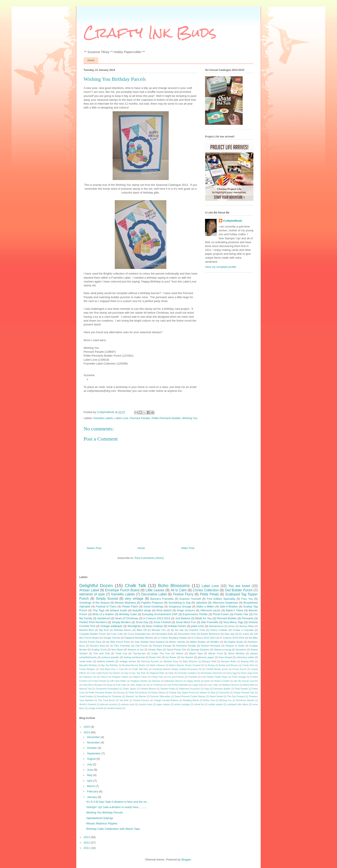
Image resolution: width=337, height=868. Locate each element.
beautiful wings (142, 610)
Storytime (241, 649)
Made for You (203, 618)
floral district (164, 610)
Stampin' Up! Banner (136, 696)
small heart (86, 661)
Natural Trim (85, 689)
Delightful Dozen (96, 585)
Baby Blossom (190, 661)
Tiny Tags (99, 610)
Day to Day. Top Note (135, 673)
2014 (87, 732)
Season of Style (207, 693)
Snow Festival (162, 622)
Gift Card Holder (118, 681)
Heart (207, 681)
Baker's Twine (235, 610)
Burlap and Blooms (228, 665)
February (93, 791)
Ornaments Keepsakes (107, 689)
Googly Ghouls (112, 638)
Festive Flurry (183, 594)
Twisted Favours (141, 700)
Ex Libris (244, 634)
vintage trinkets (96, 708)
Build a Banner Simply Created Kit (186, 665)
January (92, 797)
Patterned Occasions (189, 689)
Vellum (180, 653)
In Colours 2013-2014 (157, 618)
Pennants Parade (186, 646)
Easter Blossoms (210, 634)
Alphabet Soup (171, 661)
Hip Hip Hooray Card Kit (246, 681)
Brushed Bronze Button (134, 665)
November (94, 742)
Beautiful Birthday (88, 665)
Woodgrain (134, 626)
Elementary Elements (211, 673)
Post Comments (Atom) (149, 558)
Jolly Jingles (136, 685)
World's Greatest (88, 704)
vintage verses (128, 661)
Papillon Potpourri (152, 603)
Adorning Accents (150, 661)
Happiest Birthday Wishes (139, 638)
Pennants (247, 618)
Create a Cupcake (243, 630)
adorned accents (108, 704)
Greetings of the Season (94, 603)
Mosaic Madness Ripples (102, 823)
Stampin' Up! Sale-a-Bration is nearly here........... (116, 807)
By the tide (177, 630)
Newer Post (94, 548)
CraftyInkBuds (233, 221)
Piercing (120, 693)
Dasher (116, 673)
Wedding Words (191, 700)
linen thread (225, 657)
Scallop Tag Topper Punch (182, 693)
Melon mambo (177, 642)
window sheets (115, 708)
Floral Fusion (221, 614)
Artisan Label (89, 590)
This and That (102, 653)
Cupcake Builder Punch (93, 634)
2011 (87, 848)
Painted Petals (168, 689)
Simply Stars (155, 649)
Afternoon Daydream (225, 603)
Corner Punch (239, 669)
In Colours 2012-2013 (204, 638)
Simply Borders (121, 622)
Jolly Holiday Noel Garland (150, 642)
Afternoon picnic (210, 610)
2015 (87, 727)
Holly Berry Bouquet (93, 685)
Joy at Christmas (155, 685)
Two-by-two (139, 653)
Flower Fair (241, 614)
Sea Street (117, 649)
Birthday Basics (123, 630)
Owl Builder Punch (239, 590)
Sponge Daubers (200, 649)
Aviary (231, 626)
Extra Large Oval (249, 673)
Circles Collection (206, 590)
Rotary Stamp (158, 693)
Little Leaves (155, 590)
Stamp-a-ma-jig (222, 649)
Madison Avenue (231, 685)
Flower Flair (157, 677)
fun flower (171, 657)
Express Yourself (190, 599)
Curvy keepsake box (139, 634)
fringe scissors (186, 610)
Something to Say (179, 603)
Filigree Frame (140, 677)
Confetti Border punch (217, 669)
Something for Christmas (109, 696)
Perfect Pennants (211, 646)
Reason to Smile (235, 646)
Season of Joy (136, 649)
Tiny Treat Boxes (106, 700)
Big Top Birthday (110, 665)
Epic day (230, 634)
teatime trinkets (106, 661)
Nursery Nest (97, 646)
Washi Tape (196, 653)
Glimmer (156, 681)
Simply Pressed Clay (244, 693)
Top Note (124, 700)
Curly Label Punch (100, 673)
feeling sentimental (134, 657)
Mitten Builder (198, 642)
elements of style (92, 594)
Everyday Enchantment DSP (160, 614)
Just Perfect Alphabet (178, 685)
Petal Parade (241, 689)
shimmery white (245, 657)
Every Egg (231, 673)
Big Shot (104, 630)
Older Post (188, 548)
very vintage (134, 599)
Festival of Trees (106, 606)
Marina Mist (249, 685)
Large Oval (198, 685)
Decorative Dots (187, 634)
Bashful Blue (87, 630)
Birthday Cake (128, 614)
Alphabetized (216, 626)
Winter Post (209, 700)
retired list (199, 704)
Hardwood (103, 618)
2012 (87, 843)
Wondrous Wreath (245, 700)
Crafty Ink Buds (150, 32)
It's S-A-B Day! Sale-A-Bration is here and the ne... (118, 802)
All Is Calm (179, 590)
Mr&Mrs (215, 642)
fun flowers (187, 657)
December (94, 737)
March (91, 786)
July (90, 764)
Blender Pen (159, 630)
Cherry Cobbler (219, 630)
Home (91, 60)
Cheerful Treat (197, 630)
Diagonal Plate (157, 673)
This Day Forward (236, 696)
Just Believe (183, 618)
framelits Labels (103, 418)
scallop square (216, 704)
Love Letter (213, 685)
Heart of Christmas (126, 618)
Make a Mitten (205, 606)
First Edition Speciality (221, 599)
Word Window (236, 653)
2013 (87, 837)
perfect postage (182, 704)
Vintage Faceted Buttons (166, 700)
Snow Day (142, 622)
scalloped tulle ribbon (238, 704)
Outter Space (130, 689)
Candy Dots (248, 665)
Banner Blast (247, 626)
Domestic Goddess (187, 673)
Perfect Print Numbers (93, 622)
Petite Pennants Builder (166, 418)
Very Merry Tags (233, 622)
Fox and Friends (176, 677)
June (90, 770)
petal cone (198, 626)
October (92, 748)
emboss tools (128, 704)
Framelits (193, 677)
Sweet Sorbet (216, 696)
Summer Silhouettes (161, 696)
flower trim (155, 657)
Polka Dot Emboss (138, 693)
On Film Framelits (120, 646)
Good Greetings (154, 606)
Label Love (121, 418)
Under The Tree (161, 653)
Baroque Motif (209, 661)
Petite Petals (209, 594)
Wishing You (190, 418)
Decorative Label (154, 594)
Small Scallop (86, 696)
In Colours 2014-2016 (232, 638)
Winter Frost (215, 653)
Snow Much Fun (186, 622)
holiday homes (177, 626)
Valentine (201, 603)
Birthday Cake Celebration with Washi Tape (113, 829)
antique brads (118, 610)
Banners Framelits (162, 599)
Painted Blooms (148, 689)
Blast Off (142, 630)
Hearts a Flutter (222, 681)
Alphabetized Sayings (100, 818)
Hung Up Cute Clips (116, 685)
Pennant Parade (140, 418)
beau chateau (154, 626)
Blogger (186, 860)
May (90, 775)
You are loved (239, 586)
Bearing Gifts (248, 661)
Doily (171, 673)
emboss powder (110, 657)
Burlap (211, 665)
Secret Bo (224, 693)
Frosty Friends (99, 681)
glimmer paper (206, 657)
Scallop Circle (99, 649)
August (92, 759)
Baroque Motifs (229, 661)
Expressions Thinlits (195, 614)
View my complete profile (221, 267)
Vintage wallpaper (111, 626)
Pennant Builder (227, 618)
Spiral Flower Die (176, 649)
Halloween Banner (173, 681)
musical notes (146, 704)
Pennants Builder (222, 689)
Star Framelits (210, 622)
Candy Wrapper (87, 669)
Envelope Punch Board (122, 590)
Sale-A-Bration (229, 606)
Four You (247, 599)
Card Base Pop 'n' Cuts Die (114, 669)
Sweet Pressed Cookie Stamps (190, 696)
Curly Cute (117, 634)
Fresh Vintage (239, 677)
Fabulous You (90, 677)
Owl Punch (141, 646)
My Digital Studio (234, 642)
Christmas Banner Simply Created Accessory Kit (177, 669)
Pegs (207, 689)
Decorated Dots (164, 634)
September (94, 753)
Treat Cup (121, 653)
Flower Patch (130, 606)
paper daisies (163, 704)
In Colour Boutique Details (172, 638)
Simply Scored (107, 599)
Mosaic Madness (125, 603)
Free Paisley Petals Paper (214, 677)
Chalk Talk (136, 585)
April (90, 781)
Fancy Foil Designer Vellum (115, 677)
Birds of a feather (103, 614)
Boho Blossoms (174, 585)
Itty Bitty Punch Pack (118, 642)
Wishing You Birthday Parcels (104, 812)
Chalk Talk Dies (140, 669)
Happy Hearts (194, 681)
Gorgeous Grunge (180, 606)
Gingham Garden (139, 681)
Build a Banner (157, 665)
